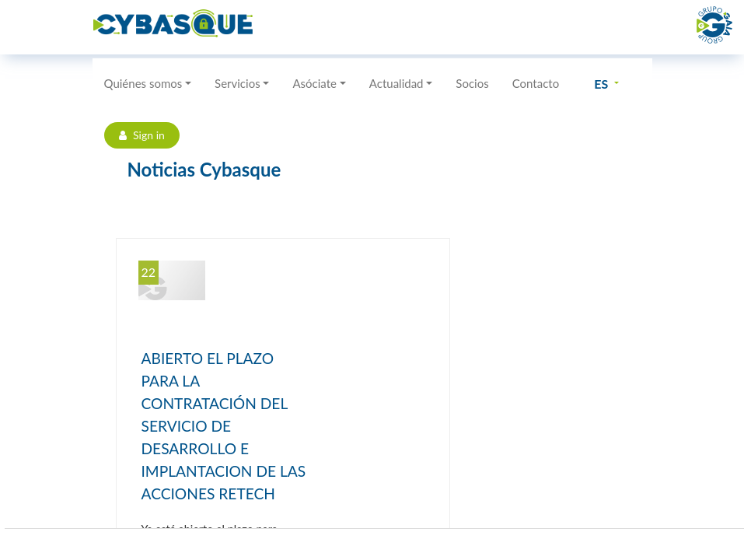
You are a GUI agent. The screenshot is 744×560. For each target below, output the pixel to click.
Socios (472, 83)
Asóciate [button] (314, 83)
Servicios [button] (238, 83)
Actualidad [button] (396, 83)
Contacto (536, 83)
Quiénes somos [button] (143, 83)
